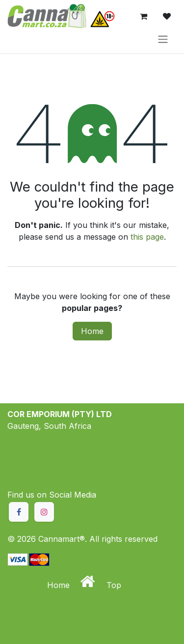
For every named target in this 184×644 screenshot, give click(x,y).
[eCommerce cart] (143, 16)
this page (147, 237)
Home (92, 331)
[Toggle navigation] (163, 39)
